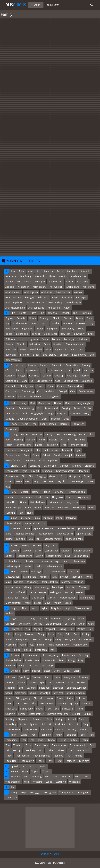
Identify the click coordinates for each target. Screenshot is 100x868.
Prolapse (30, 634)
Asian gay (40, 282)
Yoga (24, 792)
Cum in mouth (56, 370)
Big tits (23, 313)
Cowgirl (63, 391)
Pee (91, 629)
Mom (13, 571)
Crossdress (32, 370)
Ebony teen (78, 424)
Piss (28, 629)
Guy (36, 481)
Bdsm (33, 313)
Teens (84, 740)
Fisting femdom (14, 460)
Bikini (48, 349)
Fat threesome (24, 445)
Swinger (60, 682)
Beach (79, 318)
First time (80, 440)
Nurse (35, 608)
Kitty (47, 545)
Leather (28, 566)
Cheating (72, 376)
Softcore (81, 698)
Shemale (15, 671)
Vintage (15, 771)
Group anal (48, 481)
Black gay (69, 339)
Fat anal (80, 455)
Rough (22, 665)
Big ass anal (50, 334)
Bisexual (68, 318)
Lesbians (66, 551)
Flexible (53, 440)
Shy (34, 703)
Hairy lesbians (37, 502)
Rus (16, 5)
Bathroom (11, 339)
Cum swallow (75, 386)
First (64, 445)
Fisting (14, 434)
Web (27, 782)
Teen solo (46, 735)
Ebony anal (11, 429)
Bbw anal (52, 313)
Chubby (19, 370)
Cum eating (28, 391)
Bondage (44, 318)
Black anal (83, 339)
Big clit (44, 323)
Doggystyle (37, 413)
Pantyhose (16, 629)
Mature (24, 571)
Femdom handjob (63, 455)
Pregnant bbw (80, 645)
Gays (28, 481)
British (34, 323)
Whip (56, 776)
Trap (32, 740)
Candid (61, 386)
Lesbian (15, 551)
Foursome (11, 450)
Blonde (56, 318)
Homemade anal (76, 492)
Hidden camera (33, 507)
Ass (38, 271)
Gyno (25, 471)
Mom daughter (13, 603)
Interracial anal (13, 523)
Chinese (32, 365)
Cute (58, 381)
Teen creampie (78, 745)
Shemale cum (13, 729)
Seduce (88, 714)
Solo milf (46, 724)
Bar (81, 349)
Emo (34, 424)
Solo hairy (21, 693)
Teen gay (84, 761)
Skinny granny (23, 698)
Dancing (10, 419)
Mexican (52, 598)
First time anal (51, 450)
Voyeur (35, 771)
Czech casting (86, 391)
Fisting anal (26, 450)
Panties (81, 629)
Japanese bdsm (65, 534)
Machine (83, 587)
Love (68, 556)
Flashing (18, 440)
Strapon (36, 671)
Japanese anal (85, 528)
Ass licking (83, 282)
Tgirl (71, 750)
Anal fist (63, 276)
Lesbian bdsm (81, 556)
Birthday (64, 355)
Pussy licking (23, 639)
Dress (77, 408)
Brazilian (58, 344)
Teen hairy (30, 750)
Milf (46, 571)
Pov (72, 629)
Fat (70, 440)
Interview (71, 518)
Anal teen (72, 271)
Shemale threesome (58, 714)
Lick (65, 561)
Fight (78, 450)
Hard (21, 513)
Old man (43, 618)
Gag (8, 487)
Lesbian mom (25, 556)
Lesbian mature (54, 566)
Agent (67, 308)
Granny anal (50, 466)
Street (9, 703)
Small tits (82, 682)
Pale (68, 634)
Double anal (51, 408)
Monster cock (13, 587)
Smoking (83, 677)
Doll (39, 408)
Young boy (11, 797)
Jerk (38, 539)
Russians (33, 665)
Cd (32, 381)
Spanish (34, 724)
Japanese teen (45, 534)
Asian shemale (13, 292)
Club (73, 391)
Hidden (46, 492)
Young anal (84, 792)
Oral (73, 624)
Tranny (58, 735)
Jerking (9, 539)
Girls (63, 476)
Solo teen (10, 677)
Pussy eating (85, 639)
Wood (49, 782)
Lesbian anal (51, 551)
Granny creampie (65, 471)
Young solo (50, 792)
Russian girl (48, 665)
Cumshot (34, 376)
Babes (23, 349)
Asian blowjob (73, 302)
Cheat (50, 386)
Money (80, 592)
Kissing (26, 545)
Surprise (83, 719)
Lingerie (10, 556)
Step (18, 703)
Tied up (17, 750)
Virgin (25, 771)
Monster (71, 587)
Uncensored (28, 766)
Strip (50, 682)
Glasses (53, 476)
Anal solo (85, 271)
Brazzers (81, 323)
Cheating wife (71, 381)
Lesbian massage (50, 561)
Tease (41, 761)
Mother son (38, 598)
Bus (75, 313)
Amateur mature (35, 302)
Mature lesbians (68, 598)
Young (14, 792)
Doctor (58, 403)
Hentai (36, 492)
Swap (60, 698)
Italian (59, 518)
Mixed (68, 603)
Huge (30, 513)
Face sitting (52, 445)
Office (81, 618)
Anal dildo (40, 276)
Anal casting (54, 308)
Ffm (91, 434)
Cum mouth (12, 391)
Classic (22, 396)
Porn (8, 650)
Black (89, 318)
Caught (22, 376)
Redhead (10, 665)
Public (8, 634)
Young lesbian (67, 792)
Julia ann (20, 539)
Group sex (75, 476)
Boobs (9, 334)
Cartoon (88, 370)
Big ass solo (61, 349)
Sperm (9, 698)
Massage (36, 571)
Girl (23, 476)
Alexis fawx (89, 287)
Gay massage (76, 481)
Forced (25, 434)
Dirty (87, 413)
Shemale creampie (44, 698)
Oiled (91, 624)
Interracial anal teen (35, 523)
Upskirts (42, 766)
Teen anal (71, 735)
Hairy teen (11, 497)
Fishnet (46, 455)
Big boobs (27, 329)
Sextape (60, 719)
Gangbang (35, 466)
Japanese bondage (25, 534)
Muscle (69, 592)
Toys (50, 761)
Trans (34, 735)
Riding (71, 660)
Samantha (85, 729)
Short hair (44, 688)
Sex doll (76, 714)
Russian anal (69, 655)
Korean (14, 545)
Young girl (35, 792)
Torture (74, 740)
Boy (91, 323)
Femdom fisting (78, 445)
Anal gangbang (36, 308)
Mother (64, 577)
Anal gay (29, 297)
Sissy (26, 671)
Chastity (84, 376)
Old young (69, 618)
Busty (47, 344)
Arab (31, 271)
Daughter (10, 408)
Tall (7, 750)
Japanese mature (53, 539)
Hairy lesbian (83, 497)
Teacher (18, 745)
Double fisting (26, 408)
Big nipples (52, 329)
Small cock (11, 709)
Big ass (9, 318)
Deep (66, 419)
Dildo (13, 403)
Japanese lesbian (66, 528)
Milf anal (20, 592)
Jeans (8, 534)
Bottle (81, 329)
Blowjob (65, 313)
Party (51, 634)
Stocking (10, 719)
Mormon (79, 582)
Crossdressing (44, 381)
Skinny (57, 671)
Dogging (66, 408)
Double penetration (28, 419)
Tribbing (78, 756)
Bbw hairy (79, 334)
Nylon (44, 608)
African (70, 282)
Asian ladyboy (55, 302)
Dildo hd (56, 419)
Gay (24, 466)
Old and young (53, 624)
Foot (8, 440)
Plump (41, 634)
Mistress (44, 577)
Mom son (73, 571)
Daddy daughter (84, 403)
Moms (9, 592)
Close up (59, 376)
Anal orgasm (31, 292)
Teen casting (27, 761)
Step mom (24, 719)
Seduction (46, 729)
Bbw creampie (13, 360)
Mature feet (12, 598)
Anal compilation (14, 302)
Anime (60, 271)
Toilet (82, 735)
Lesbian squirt (13, 566)
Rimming (84, 655)
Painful (41, 645)
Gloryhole (47, 471)
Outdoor (56, 618)
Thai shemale (22, 756)
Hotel (91, 507)
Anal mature (73, 287)
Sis (78, 724)
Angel (55, 297)
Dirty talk (62, 413)
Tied (91, 735)
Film (38, 450)
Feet (58, 434)
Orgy (32, 618)
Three (8, 756)
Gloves (9, 481)
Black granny (49, 355)
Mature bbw (87, 598)
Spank (9, 693)
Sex (57, 709)
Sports (23, 724)
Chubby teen (36, 396)
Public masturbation (58, 645)
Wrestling (37, 782)
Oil (66, 624)
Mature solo (30, 577)
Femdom (37, 434)
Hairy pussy (72, 502)
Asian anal (11, 276)
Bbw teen (65, 334)
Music (25, 598)
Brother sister (20, 323)
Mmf (88, 577)
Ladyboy (27, 551)
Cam (24, 381)
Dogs (45, 419)
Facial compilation (48, 460)
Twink (41, 740)
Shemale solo (46, 703)
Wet (47, 776)
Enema (24, 424)
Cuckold (44, 365)
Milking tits (56, 592)
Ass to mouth (24, 282)
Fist (62, 440)
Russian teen (32, 660)
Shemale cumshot (77, 688)
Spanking (24, 677)
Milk (54, 577)
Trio (8, 745)
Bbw (13, 313)
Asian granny (39, 287)
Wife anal (67, 776)
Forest (9, 445)
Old (25, 618)
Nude (25, 608)
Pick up (28, 650)
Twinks (23, 735)
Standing (62, 703)
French (42, 440)
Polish (23, 645)
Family (49, 434)
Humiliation (79, 507)
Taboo (51, 740)
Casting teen (52, 396)
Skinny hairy (26, 709)
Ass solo (10, 287)
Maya (47, 603)
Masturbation (12, 577)
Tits (41, 750)
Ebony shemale (48, 424)
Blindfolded (36, 349)
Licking (39, 556)
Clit (43, 370)
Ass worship (56, 287)
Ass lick (9, 282)
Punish (9, 639)
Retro (62, 660)
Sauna (33, 693)
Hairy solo (57, 497)
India (37, 518)
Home (23, 502)
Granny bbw (12, 476)
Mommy (66, 582)
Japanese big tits (74, 539)
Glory (19, 481)
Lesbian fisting (54, 556)
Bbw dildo (11, 349)
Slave (57, 677)
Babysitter (35, 344)
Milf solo (19, 582)
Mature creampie (37, 592)
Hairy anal (59, 492)
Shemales (58, 688)
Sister (47, 671)
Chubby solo (26, 386)
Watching (61, 782)
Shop (86, 724)
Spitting (74, 703)
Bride (91, 334)
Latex (38, 551)
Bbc (42, 313)
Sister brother (36, 714)
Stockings (10, 688)
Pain (60, 634)
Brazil (36, 355)
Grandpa (77, 466)
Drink (25, 413)
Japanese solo (84, 534)
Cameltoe (87, 381)
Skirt (26, 703)
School (21, 682)
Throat (61, 750)
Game (90, 481)
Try (68, 756)
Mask (28, 603)
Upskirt (14, 766)
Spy (42, 682)
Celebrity (10, 376)
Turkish (62, 740)
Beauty (9, 344)
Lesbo (39, 566)
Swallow (10, 682)
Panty (58, 639)
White (78, 776)
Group (87, 476)
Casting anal (12, 381)
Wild (87, 776)
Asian (22, 271)
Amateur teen (63, 292)
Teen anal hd (83, 750)
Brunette (25, 355)
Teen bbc (58, 756)
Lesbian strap (78, 561)
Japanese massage (43, 528)
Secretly (72, 729)
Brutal (40, 329)
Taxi (92, 745)
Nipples (15, 608)
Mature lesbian (50, 582)
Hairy (13, 492)
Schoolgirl (45, 693)
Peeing (86, 634)
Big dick (36, 334)
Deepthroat (44, 403)
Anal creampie (79, 276)
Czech (77, 370)
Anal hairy (67, 297)
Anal (13, 271)
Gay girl (35, 471)
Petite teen (41, 650)
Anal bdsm (47, 292)
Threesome (12, 740)
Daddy (23, 403)
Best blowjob (79, 355)
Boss (23, 339)
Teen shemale (59, 745)
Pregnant (50, 629)
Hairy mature (55, 502)
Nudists (9, 613)
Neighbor (56, 608)
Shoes (40, 709)
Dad (32, 403)
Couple (40, 386)
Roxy (81, 660)
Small (71, 682)
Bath (73, 349)
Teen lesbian (41, 745)
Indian (14, 518)
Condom (10, 396)
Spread (22, 714)
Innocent (48, 518)
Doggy (50, 413)
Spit (21, 688)
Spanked (31, 688)
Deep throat (12, 413)
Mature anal (58, 571)
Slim (71, 724)
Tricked (50, 750)
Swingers (58, 693)
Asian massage (13, 297)
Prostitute (11, 645)
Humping (10, 513)
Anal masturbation (15, 308)
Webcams (75, 782)
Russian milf (49, 660)
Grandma (90, 466)
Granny (14, 466)
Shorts (80, 709)
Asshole (78, 292)
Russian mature (31, 655)
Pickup (48, 639)
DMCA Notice (59, 863)
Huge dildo (63, 507)
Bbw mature (12, 329)
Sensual (72, 719)
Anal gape (81, 297)
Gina (31, 476)
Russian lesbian (13, 660)
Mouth (57, 603)
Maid (8, 582)
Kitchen (37, 545)
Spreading (11, 724)
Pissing (62, 629)
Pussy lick (70, 639)
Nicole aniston (82, 608)
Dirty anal (75, 413)
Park (53, 650)
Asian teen (24, 287)
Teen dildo (11, 761)
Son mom (38, 719)
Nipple (68, 608)
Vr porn (46, 771)
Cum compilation (46, 391)
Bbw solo (86, 313)
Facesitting (70, 434)
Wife (26, 776)
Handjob (24, 492)
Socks (70, 698)
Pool (76, 634)
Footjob (31, 440)
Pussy (18, 634)
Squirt (48, 677)
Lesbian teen (12, 561)
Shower (32, 682)
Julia (31, 539)
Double (88, 408)
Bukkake (21, 318)
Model (37, 603)
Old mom (10, 624)
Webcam (15, 776)
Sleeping (37, 677)
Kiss (55, 545)
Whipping (37, 776)
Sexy (49, 709)
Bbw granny (68, 329)
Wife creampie (13, 782)
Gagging (41, 476)
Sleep (77, 671)
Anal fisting (26, 276)
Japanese (15, 528)
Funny (36, 455)
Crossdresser (18, 365)
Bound (45, 339)
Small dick (60, 724)
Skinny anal (69, 677)
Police (17, 650)
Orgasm (15, 618)
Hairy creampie (13, 507)
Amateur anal (55, 282)
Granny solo (12, 471)
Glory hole (83, 471)
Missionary (33, 582)
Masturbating (42, 587)
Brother (56, 323)
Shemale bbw (30, 729)
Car (69, 370)
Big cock (33, 339)
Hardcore (49, 507)
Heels (69, 497)
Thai (24, 740)
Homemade (26, 497)
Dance (69, 403)
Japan (27, 528)
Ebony (14, 424)
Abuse (52, 276)
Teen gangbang (41, 756)
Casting (86, 365)
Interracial (26, 518)
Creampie (57, 365)
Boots (33, 318)
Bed (92, 355)
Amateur (49, 271)
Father (39, 445)
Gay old (61, 481)
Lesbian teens (30, 561)
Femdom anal (13, 455)
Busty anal (11, 355)
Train (28, 745)
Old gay (38, 624)
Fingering (30, 460)
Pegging (38, 629)
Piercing (37, 639)
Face (26, 455)
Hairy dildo (11, 502)
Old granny (25, 624)
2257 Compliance (43, 863)
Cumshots (11, 386)
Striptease (68, 709)
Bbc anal (68, 323)
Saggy (67, 671)
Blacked (56, 339)
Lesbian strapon (83, 551)
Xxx (12, 787)
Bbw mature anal (75, 344)
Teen (13, 735)
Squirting (10, 714)
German (64, 466)
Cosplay (47, 376)
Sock (49, 719)
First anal (67, 450)
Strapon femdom (76, 693)
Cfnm (8, 370)
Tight (59, 761)
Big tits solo (22, 334)
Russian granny (50, 655)
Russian (15, 655)
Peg (31, 645)
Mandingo (57, 587)
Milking (27, 587)
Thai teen (70, 761)
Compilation (72, 365)
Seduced (60, 729)
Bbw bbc (21, 344)
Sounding (86, 703)
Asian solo (43, 297)
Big (7, 323)
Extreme (64, 424)
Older (82, 624)
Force (82, 434)
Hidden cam (42, 497)
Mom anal (77, 577)
